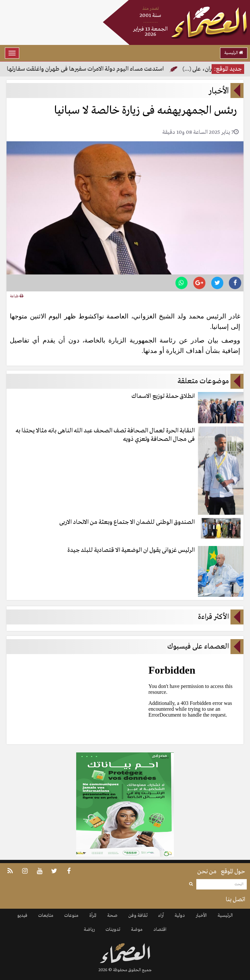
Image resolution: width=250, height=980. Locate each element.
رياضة (89, 930)
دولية (180, 916)
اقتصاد (160, 930)
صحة (112, 916)
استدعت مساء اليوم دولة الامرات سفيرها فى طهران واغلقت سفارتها (85, 69)
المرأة (93, 916)
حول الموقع (233, 872)
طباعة (17, 296)
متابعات (46, 916)
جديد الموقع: (228, 69)
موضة (137, 930)
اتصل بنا (235, 900)
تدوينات (113, 930)
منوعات (71, 916)
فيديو (22, 916)
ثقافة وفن (138, 916)
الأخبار (201, 916)
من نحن (207, 872)
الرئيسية (234, 53)
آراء (161, 916)
